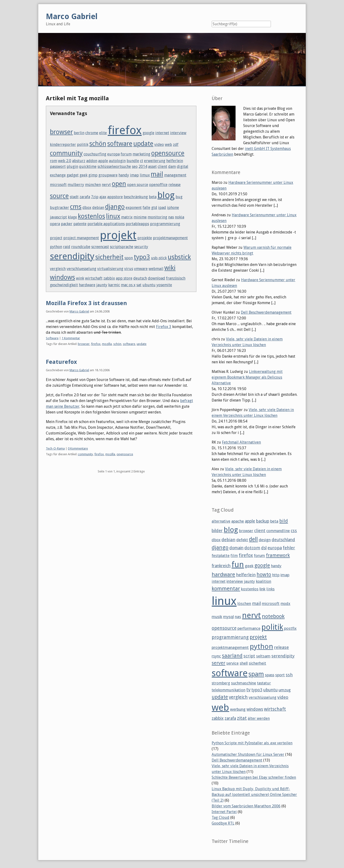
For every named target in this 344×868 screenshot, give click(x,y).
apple (103, 161)
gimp (93, 175)
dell (253, 539)
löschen (244, 603)
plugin (72, 167)
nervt (106, 185)
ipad (162, 208)
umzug (285, 690)
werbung (238, 709)
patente (80, 224)
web (168, 145)
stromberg (221, 683)
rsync (216, 656)
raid (67, 247)
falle (146, 208)
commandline (278, 531)
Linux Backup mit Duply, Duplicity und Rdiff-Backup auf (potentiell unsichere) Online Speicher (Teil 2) (254, 795)
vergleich (58, 269)
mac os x (128, 285)
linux (113, 216)
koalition (263, 581)
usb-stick (159, 258)
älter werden (259, 718)
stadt (74, 197)
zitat (242, 718)
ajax (103, 197)
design (265, 540)
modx (285, 604)
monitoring (157, 217)
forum (126, 154)
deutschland (283, 540)
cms (76, 207)
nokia (180, 217)
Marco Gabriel (79, 311)
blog (166, 195)
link (262, 589)
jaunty (102, 285)
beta (153, 197)
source (59, 196)
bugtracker (59, 208)
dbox (87, 208)
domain (236, 548)
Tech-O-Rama (55, 448)
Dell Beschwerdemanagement (266, 312)
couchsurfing (95, 154)
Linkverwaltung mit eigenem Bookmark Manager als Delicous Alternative (247, 377)
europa (113, 154)
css (294, 531)
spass (270, 675)
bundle (133, 161)
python (56, 247)
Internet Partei (224, 812)
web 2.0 (65, 161)
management (175, 175)
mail (157, 174)
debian (98, 208)
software (120, 144)
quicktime (88, 167)
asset (152, 167)
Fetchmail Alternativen (241, 442)
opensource (168, 153)
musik (217, 617)
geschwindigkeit (64, 285)
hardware (87, 285)
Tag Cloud (220, 818)
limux (145, 175)
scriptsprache (122, 247)
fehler (289, 548)
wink (80, 278)
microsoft (58, 185)
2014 (143, 167)
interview (178, 133)
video (159, 145)
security (141, 247)
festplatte (221, 556)
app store (124, 278)
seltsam (263, 656)
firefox (125, 130)
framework (278, 555)
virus (129, 269)
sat (139, 285)
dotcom (252, 548)
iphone (173, 208)
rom (54, 161)
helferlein (175, 161)
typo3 (142, 257)
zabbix (109, 278)
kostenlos (91, 216)
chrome (92, 133)
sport (280, 675)
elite (103, 133)
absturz (79, 161)
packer (67, 224)
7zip (95, 197)
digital (183, 167)
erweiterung (155, 161)
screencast (100, 247)
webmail (156, 269)
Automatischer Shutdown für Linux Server (248, 754)
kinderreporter (63, 145)
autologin (117, 161)
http (276, 575)
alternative (221, 521)
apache (238, 521)
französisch (176, 278)
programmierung (165, 224)
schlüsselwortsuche (114, 167)
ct (142, 161)
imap (134, 175)
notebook (273, 616)
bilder (217, 531)
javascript (58, 217)
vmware (141, 269)
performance (249, 628)
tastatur (264, 683)
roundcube (81, 247)
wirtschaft (94, 278)
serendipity (72, 256)
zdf (176, 145)
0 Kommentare (78, 448)
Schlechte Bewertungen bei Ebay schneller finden (254, 777)
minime (140, 217)
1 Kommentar (71, 338)
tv (248, 690)
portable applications (106, 224)
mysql (228, 617)
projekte (145, 238)
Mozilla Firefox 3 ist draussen (86, 303)
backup (263, 521)
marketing (141, 154)
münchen (93, 185)
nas (171, 217)
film (234, 556)
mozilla (107, 344)
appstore (115, 197)
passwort (58, 167)
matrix (127, 217)
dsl (264, 548)
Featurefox (61, 362)
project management (81, 238)
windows (62, 277)
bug (179, 197)
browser (61, 132)
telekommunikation (228, 690)
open (119, 184)
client (162, 167)
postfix (290, 628)
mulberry (76, 185)
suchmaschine (244, 683)
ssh (289, 675)
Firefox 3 (164, 327)
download (156, 278)
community (66, 153)
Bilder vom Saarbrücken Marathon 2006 (246, 806)
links (270, 589)
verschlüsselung (263, 697)
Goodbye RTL (223, 823)
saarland (232, 656)
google (148, 133)
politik (83, 145)
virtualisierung (110, 269)
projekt (118, 235)
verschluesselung (81, 269)
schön (98, 144)
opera (55, 224)
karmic (114, 285)
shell (244, 663)
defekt (242, 540)
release (175, 185)
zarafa (85, 197)
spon (129, 258)
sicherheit (109, 257)
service (232, 663)
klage (72, 217)
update (143, 144)
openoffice (158, 185)
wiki (170, 268)
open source (138, 185)
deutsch (140, 278)
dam (172, 167)
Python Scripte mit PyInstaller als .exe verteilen (252, 743)
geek (83, 175)
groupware (108, 175)
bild (284, 521)
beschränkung (136, 197)
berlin (79, 133)
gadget (73, 175)
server (218, 663)
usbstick (179, 257)
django (115, 207)
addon (92, 161)
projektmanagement (170, 238)
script (249, 656)
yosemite (164, 285)
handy (124, 175)
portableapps (137, 224)
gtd (154, 208)
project (56, 238)
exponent (134, 208)
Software (52, 338)
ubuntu (149, 285)
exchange (58, 175)
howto (264, 574)
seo (135, 167)
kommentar (226, 588)
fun (238, 565)
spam (256, 674)
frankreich (221, 566)
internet (162, 133)
